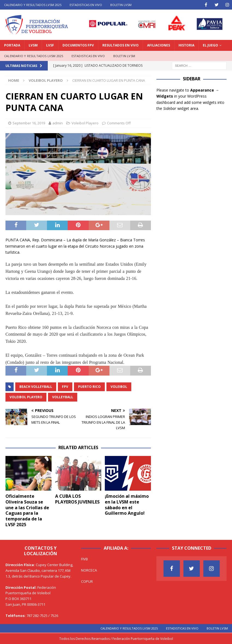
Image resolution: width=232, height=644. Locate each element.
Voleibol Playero (85, 123)
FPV (65, 387)
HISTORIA (186, 45)
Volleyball (63, 397)
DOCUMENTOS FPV (78, 45)
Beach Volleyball (36, 387)
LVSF (50, 45)
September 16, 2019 (29, 123)
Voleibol (119, 387)
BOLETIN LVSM (121, 5)
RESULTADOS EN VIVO (121, 45)
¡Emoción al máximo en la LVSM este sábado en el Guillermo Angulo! (127, 505)
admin (58, 123)
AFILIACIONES (159, 45)
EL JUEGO (210, 45)
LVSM (33, 45)
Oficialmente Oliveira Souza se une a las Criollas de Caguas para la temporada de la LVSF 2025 (27, 510)
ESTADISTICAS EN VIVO (86, 5)
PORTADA (12, 45)
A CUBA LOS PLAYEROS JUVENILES (77, 499)
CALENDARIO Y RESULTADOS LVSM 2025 (33, 5)
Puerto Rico (89, 387)
